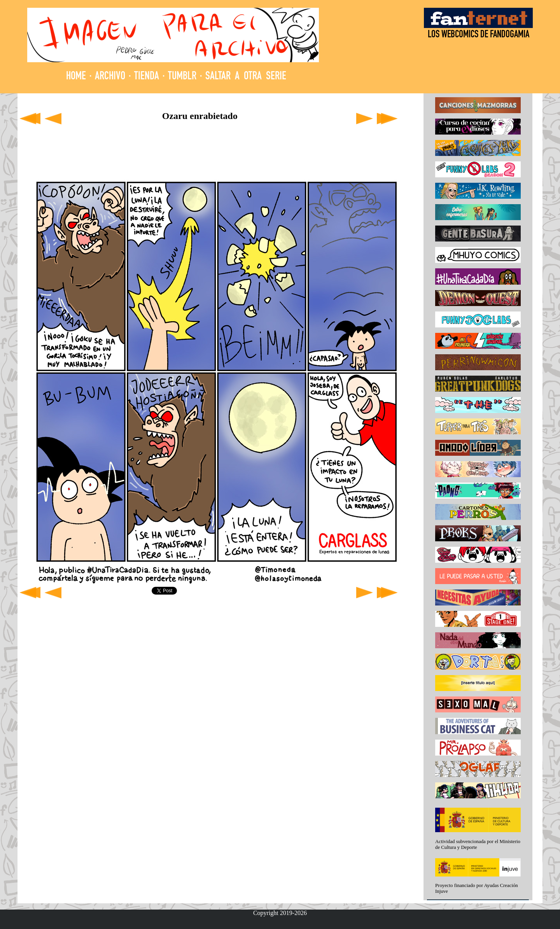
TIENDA (147, 77)
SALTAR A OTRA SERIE (246, 77)
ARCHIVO (110, 77)
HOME (76, 77)
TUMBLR (182, 77)
